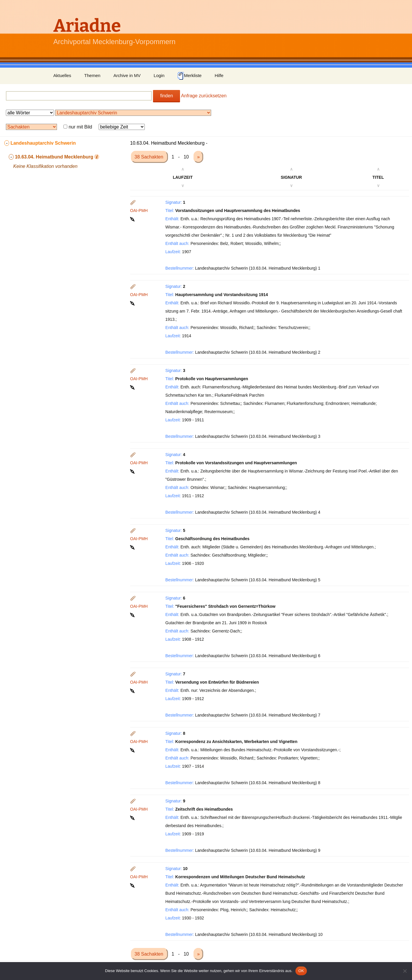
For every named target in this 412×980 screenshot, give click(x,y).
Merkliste (189, 76)
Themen (92, 75)
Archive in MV (127, 75)
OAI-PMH (139, 211)
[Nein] (405, 971)
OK (301, 971)
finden (167, 96)
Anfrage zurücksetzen (204, 96)
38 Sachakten (149, 157)
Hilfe (219, 75)
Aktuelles (62, 75)
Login (159, 75)
